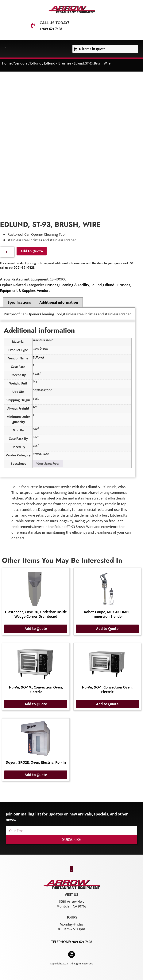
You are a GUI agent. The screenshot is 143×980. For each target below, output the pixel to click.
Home (7, 63)
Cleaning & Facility (74, 285)
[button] (6, 49)
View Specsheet (48, 464)
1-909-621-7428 (51, 29)
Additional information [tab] (59, 303)
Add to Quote (32, 251)
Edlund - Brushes (58, 63)
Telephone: (62, 942)
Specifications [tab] (19, 303)
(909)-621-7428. (24, 268)
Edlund (36, 63)
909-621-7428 (82, 942)
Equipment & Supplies (18, 291)
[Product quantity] (7, 252)
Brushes (52, 285)
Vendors (21, 63)
